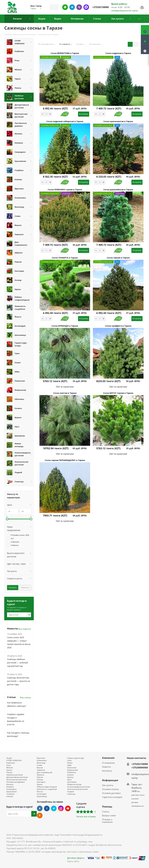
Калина (70, 775)
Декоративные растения (17, 777)
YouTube (68, 808)
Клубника (11, 763)
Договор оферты (76, 858)
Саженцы (71, 794)
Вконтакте (40, 808)
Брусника (41, 758)
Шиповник (72, 782)
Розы (9, 765)
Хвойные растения (15, 775)
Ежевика (10, 787)
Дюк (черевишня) (45, 772)
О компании (109, 763)
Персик (40, 777)
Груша (9, 770)
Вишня (40, 768)
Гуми (69, 760)
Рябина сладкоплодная (47, 787)
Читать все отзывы (86, 816)
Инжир (40, 780)
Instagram (61, 808)
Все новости (25, 629)
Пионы (9, 772)
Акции (9, 758)
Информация (110, 780)
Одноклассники (40, 815)
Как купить (108, 785)
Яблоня (10, 768)
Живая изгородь (74, 784)
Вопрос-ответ (109, 815)
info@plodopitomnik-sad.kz (125, 11)
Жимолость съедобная (47, 789)
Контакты (107, 771)
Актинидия (41, 794)
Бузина (70, 777)
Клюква (10, 796)
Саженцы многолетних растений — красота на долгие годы (19, 681)
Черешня (41, 770)
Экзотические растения (77, 789)
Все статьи (26, 697)
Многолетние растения (17, 780)
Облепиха (72, 772)
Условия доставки (111, 793)
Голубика (10, 794)
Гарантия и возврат (112, 797)
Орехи (40, 784)
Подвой (70, 792)
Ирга (69, 780)
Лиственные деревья (15, 782)
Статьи (106, 812)
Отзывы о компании (107, 821)
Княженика (42, 760)
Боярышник (73, 770)
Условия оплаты (110, 789)
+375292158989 (100, 7)
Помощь (107, 807)
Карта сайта (73, 861)
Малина (10, 784)
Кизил (70, 763)
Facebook (47, 808)
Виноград (41, 763)
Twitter (54, 808)
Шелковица (42, 796)
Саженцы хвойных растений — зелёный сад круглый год (17, 663)
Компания (108, 758)
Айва (69, 765)
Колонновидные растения (79, 787)
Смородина (11, 789)
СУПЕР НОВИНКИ (14, 760)
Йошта (40, 792)
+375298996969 (140, 768)
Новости (106, 767)
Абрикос (40, 775)
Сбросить (25, 587)
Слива (39, 765)
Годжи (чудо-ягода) (76, 758)
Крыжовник (12, 792)
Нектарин (41, 782)
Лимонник (72, 768)
